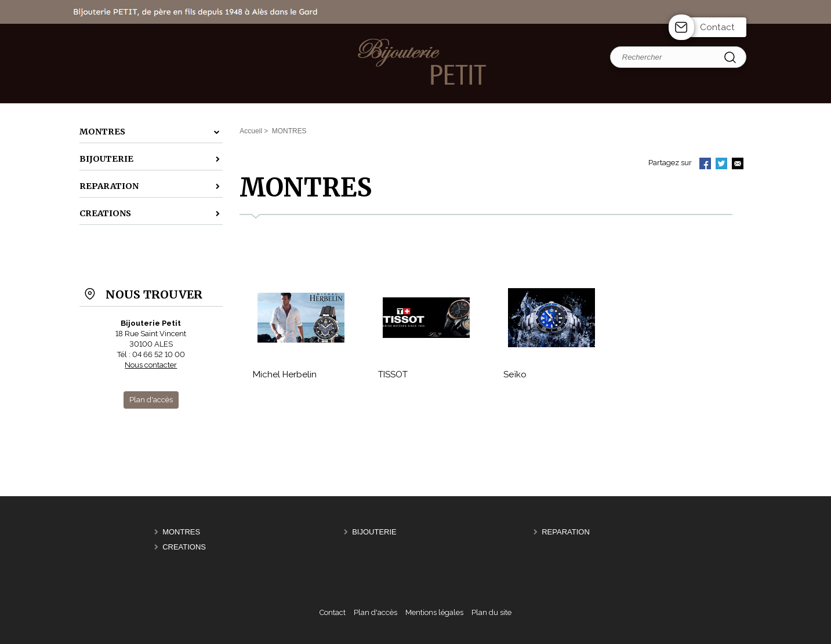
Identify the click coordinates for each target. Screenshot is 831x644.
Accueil (251, 131)
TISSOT (393, 374)
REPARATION (566, 532)
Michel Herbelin (285, 374)
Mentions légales (434, 612)
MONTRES (181, 532)
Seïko (515, 374)
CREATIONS (184, 547)
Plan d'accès (375, 612)
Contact (717, 27)
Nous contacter (151, 365)
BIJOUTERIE (374, 532)
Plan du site (491, 612)
